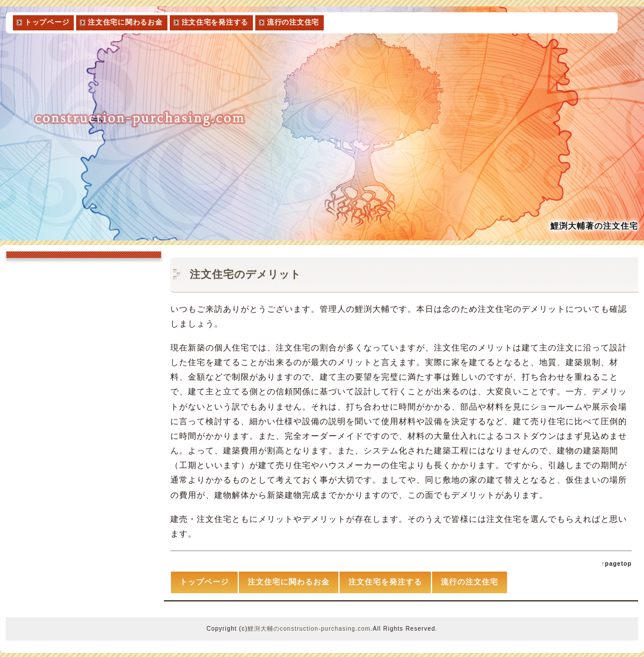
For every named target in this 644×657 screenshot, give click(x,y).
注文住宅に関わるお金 (125, 22)
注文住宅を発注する (215, 22)
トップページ (47, 22)
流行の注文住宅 (293, 22)
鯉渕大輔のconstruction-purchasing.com (309, 629)
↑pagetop (616, 564)
